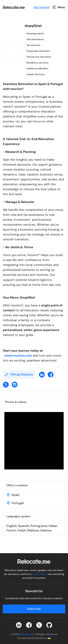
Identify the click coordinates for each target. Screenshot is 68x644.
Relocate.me (41, 574)
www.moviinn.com (17, 355)
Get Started (41, 7)
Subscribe (34, 609)
